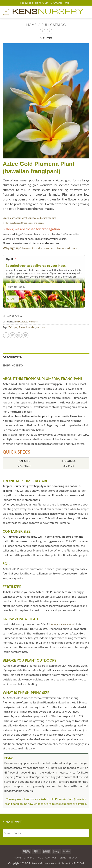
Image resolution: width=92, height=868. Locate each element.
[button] (6, 12)
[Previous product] (49, 31)
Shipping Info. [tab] (13, 365)
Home (31, 25)
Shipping (29, 858)
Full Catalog (54, 25)
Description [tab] (13, 357)
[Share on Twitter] (13, 335)
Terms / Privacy (68, 858)
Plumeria (33, 322)
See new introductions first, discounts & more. (50, 248)
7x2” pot (13, 327)
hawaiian (31, 327)
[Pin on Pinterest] (25, 335)
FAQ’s (40, 858)
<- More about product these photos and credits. (23, 223)
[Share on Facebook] (6, 335)
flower (22, 327)
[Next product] (42, 31)
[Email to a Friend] (19, 335)
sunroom (41, 327)
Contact (51, 858)
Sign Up (11, 259)
